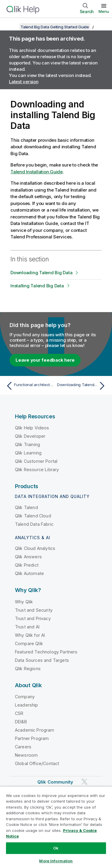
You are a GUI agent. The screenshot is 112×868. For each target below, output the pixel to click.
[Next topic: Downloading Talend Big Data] (82, 386)
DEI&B (21, 722)
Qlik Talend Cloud (33, 516)
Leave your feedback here (45, 360)
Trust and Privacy (33, 618)
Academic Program (35, 730)
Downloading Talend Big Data (41, 273)
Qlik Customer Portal (36, 461)
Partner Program (32, 738)
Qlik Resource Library (37, 470)
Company (25, 697)
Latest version (24, 82)
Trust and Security (34, 610)
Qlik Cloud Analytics (35, 548)
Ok (56, 848)
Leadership (27, 705)
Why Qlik (24, 602)
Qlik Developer (30, 436)
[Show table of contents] (12, 27)
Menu (104, 11)
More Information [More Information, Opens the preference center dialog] (56, 861)
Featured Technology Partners (46, 652)
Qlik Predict (27, 565)
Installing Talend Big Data (37, 286)
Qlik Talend (26, 507)
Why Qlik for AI (30, 635)
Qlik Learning (28, 453)
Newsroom (26, 755)
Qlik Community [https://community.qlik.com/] (55, 782)
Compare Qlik (29, 643)
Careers (23, 747)
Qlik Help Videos (32, 428)
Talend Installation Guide (37, 172)
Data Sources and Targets (42, 660)
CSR (19, 713)
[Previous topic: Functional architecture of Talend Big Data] (30, 386)
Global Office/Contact (37, 763)
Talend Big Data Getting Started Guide (55, 27)
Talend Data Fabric (34, 524)
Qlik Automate (29, 573)
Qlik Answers (28, 557)
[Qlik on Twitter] (85, 782)
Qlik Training (27, 444)
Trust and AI (27, 627)
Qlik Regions (28, 669)
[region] (56, 827)
